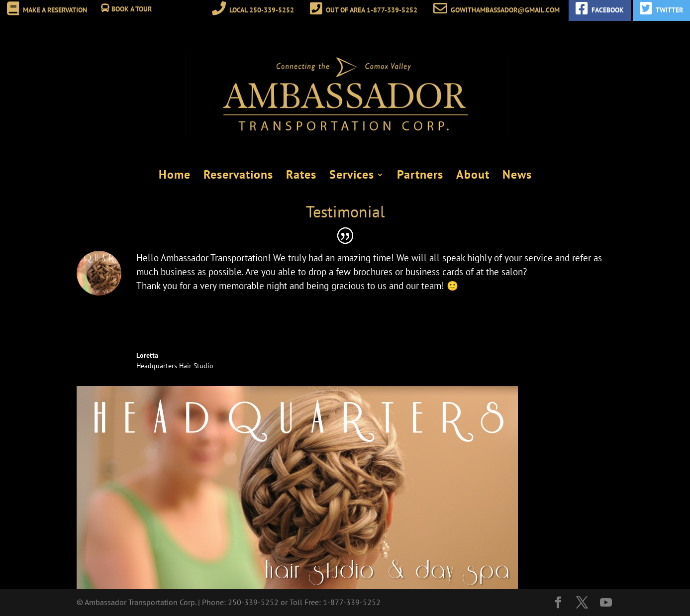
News (517, 176)
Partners (420, 176)
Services (352, 176)
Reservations (238, 176)
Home (175, 176)
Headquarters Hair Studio (175, 366)
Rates (301, 176)
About (473, 176)
